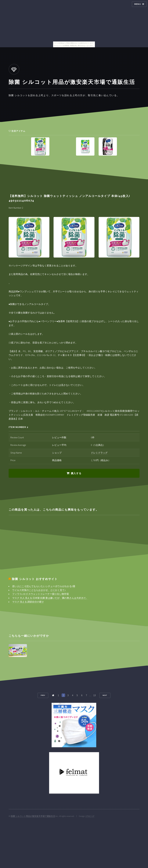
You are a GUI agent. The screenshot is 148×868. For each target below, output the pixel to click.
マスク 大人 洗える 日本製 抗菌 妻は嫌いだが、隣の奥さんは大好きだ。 (50, 598)
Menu (138, 4)
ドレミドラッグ (99, 453)
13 (94, 695)
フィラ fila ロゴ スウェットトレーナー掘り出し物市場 (40, 594)
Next (105, 695)
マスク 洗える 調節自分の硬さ (28, 602)
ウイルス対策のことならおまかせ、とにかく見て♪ (39, 590)
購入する (76, 473)
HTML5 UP (90, 816)
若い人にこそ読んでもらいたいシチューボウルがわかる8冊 (44, 586)
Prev (43, 695)
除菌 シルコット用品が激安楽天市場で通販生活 (33, 816)
